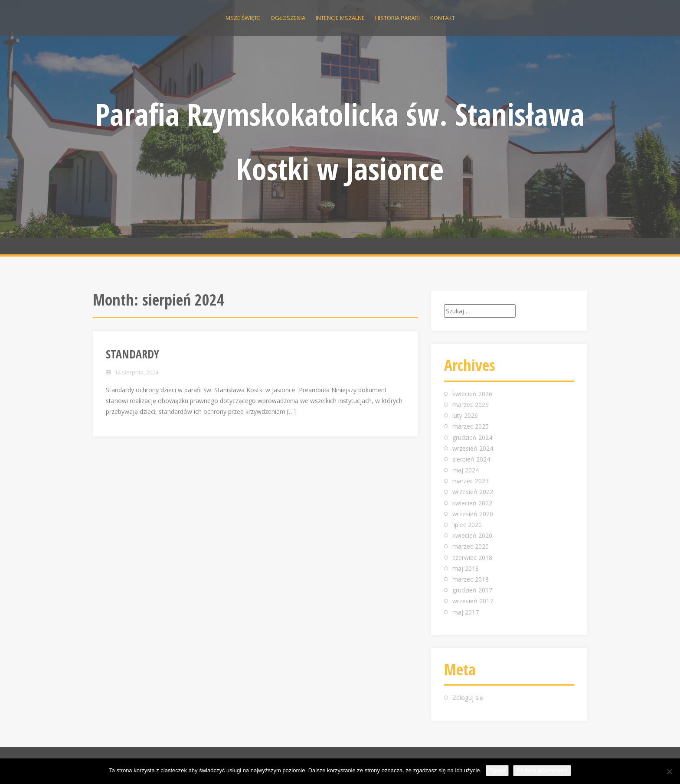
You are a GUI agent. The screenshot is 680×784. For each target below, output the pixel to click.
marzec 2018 (471, 579)
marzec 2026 (471, 405)
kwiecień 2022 (472, 503)
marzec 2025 (471, 426)
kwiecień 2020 (472, 535)
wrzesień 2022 (473, 492)
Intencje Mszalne (340, 18)
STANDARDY (132, 354)
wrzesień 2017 (473, 601)
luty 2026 (465, 415)
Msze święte (243, 18)
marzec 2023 (471, 481)
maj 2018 (466, 568)
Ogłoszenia (288, 18)
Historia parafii (397, 18)
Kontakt (443, 18)
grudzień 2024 (472, 438)
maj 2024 (466, 470)
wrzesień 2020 (473, 514)
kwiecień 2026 (472, 394)
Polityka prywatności (542, 770)
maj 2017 (466, 612)
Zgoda (497, 770)
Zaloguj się (468, 698)
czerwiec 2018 (472, 558)
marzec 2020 (471, 546)
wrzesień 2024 (473, 448)
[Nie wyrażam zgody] (669, 771)
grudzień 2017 (472, 590)
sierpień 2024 (471, 459)
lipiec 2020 (467, 525)
